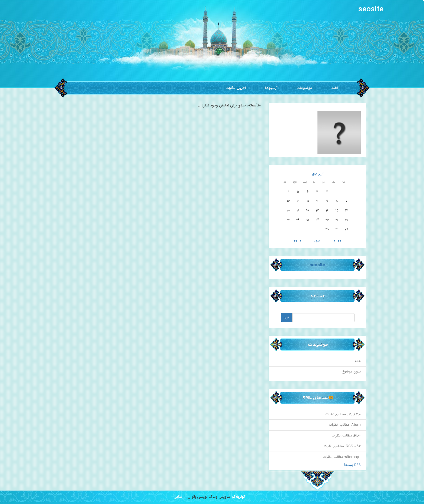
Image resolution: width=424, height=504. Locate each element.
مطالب (341, 414)
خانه (334, 88)
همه (358, 361)
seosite (371, 10)
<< (340, 241)
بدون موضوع (351, 372)
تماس (178, 497)
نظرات (330, 414)
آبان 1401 (318, 175)
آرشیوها (271, 88)
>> (295, 241)
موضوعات (304, 88)
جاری (317, 241)
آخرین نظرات (235, 88)
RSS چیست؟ (352, 465)
